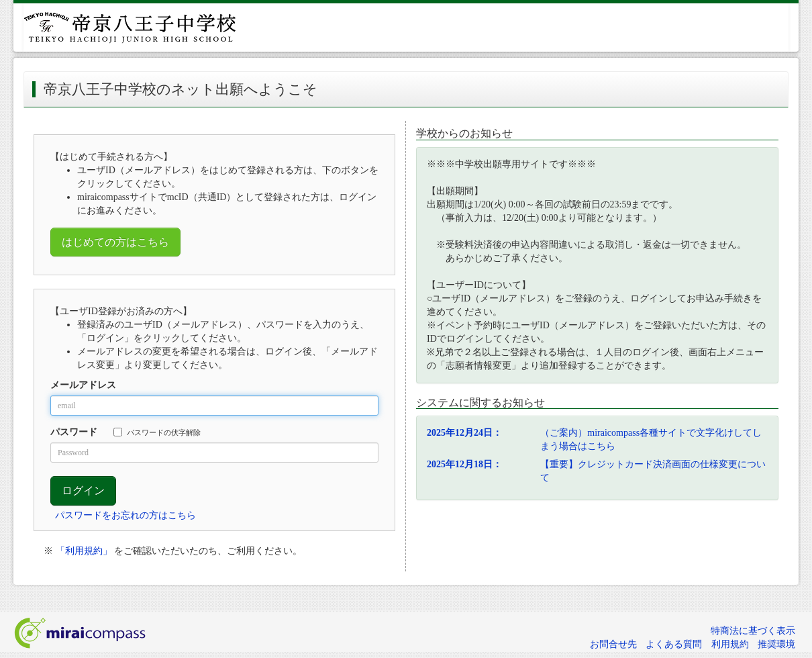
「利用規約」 (84, 551)
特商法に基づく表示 (753, 631)
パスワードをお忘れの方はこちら (125, 515)
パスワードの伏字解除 (157, 432)
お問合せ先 (613, 644)
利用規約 (730, 644)
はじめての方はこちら (115, 242)
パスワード (74, 432)
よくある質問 (674, 644)
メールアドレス (83, 385)
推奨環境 (776, 644)
